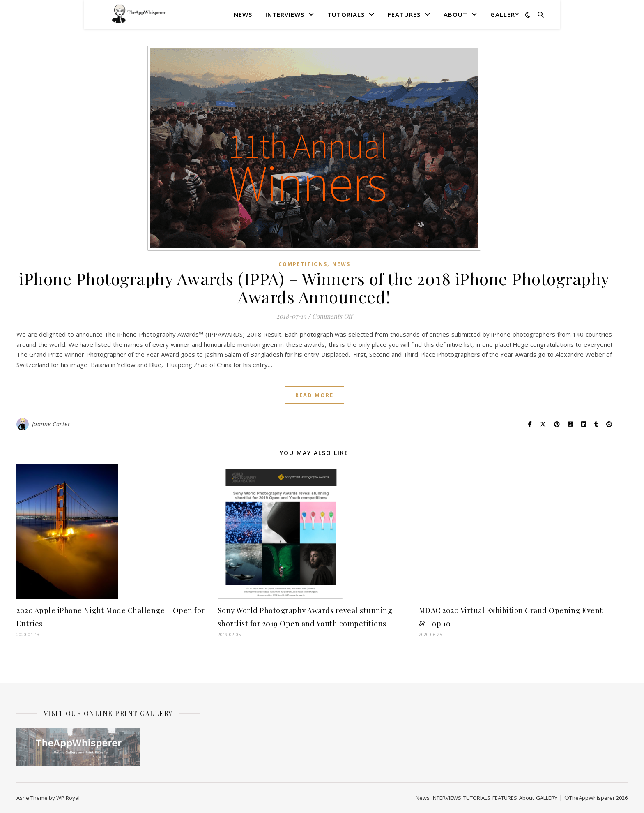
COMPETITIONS (303, 264)
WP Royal (68, 798)
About (455, 14)
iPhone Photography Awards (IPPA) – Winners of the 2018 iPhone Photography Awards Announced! (314, 288)
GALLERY (505, 14)
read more (314, 395)
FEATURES (404, 14)
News (243, 14)
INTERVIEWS (285, 14)
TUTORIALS (346, 14)
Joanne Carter (51, 424)
